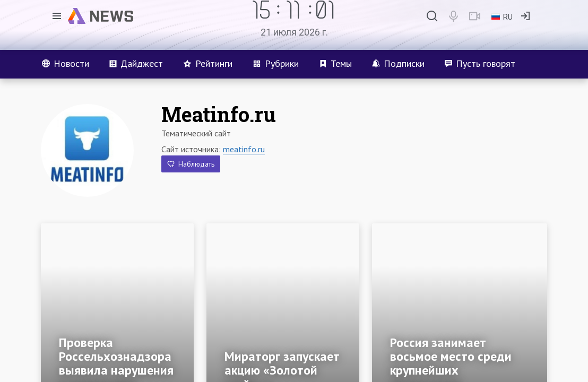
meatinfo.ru (244, 149)
